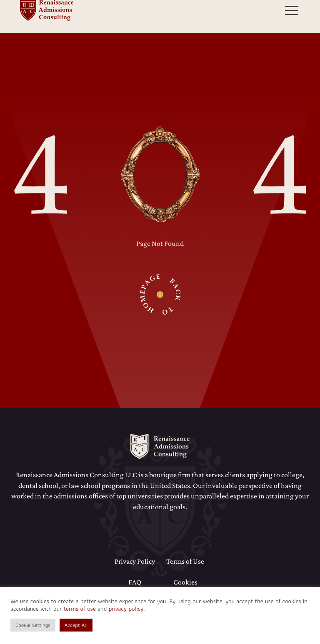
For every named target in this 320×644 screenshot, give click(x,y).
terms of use (80, 609)
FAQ (135, 582)
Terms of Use (185, 561)
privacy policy (126, 609)
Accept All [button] (76, 625)
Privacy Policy (135, 561)
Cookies (185, 582)
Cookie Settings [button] (33, 625)
